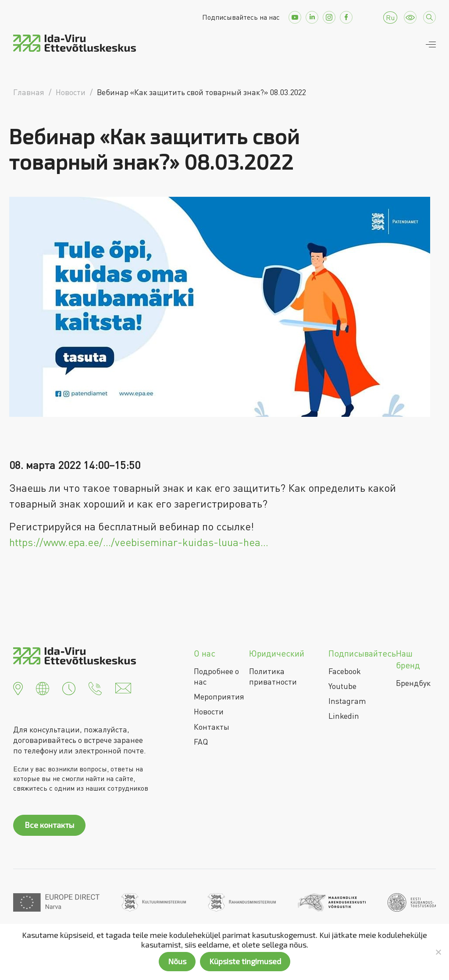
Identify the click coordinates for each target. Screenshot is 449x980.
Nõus (177, 961)
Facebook (345, 671)
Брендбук (413, 683)
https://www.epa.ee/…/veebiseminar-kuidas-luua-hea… (139, 542)
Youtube (342, 686)
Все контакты (49, 825)
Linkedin (344, 716)
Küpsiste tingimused (245, 961)
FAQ (201, 742)
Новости (209, 711)
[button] (18, 687)
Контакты (212, 727)
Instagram (347, 701)
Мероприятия (219, 696)
